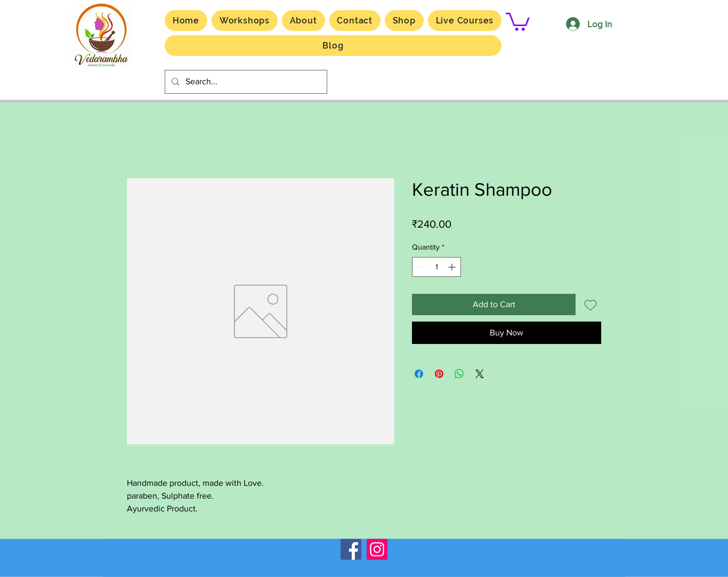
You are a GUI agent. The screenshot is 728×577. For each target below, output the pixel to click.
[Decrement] (420, 267)
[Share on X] (480, 374)
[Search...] (245, 82)
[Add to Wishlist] (591, 304)
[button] (465, 21)
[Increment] (453, 267)
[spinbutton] (436, 267)
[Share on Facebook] (419, 374)
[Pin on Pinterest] (439, 374)
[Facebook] (351, 550)
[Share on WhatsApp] (459, 374)
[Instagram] (377, 550)
